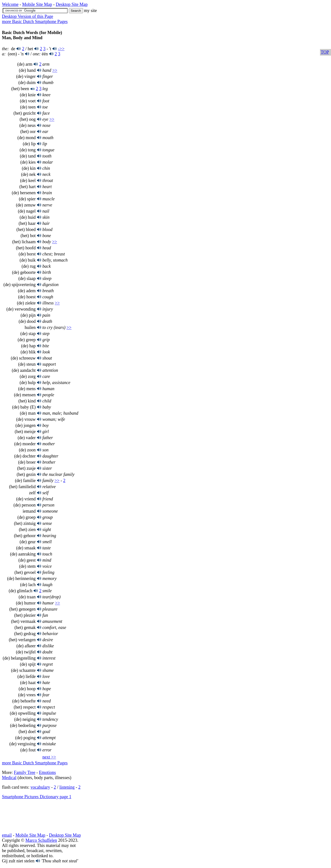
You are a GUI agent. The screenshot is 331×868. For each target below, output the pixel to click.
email (7, 835)
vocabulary (40, 787)
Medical (9, 778)
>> (55, 70)
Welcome (10, 4)
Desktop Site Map (72, 4)
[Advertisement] (41, 816)
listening (67, 787)
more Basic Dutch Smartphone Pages (35, 22)
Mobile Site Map (37, 4)
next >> (49, 757)
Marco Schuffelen (41, 840)
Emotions (47, 772)
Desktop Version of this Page (28, 16)
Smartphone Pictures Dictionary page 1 (37, 797)
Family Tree (25, 772)
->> (61, 49)
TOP (325, 52)
